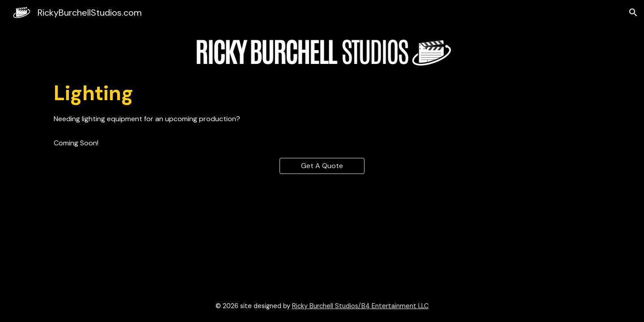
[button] (633, 13)
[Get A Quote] (322, 166)
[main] (322, 93)
